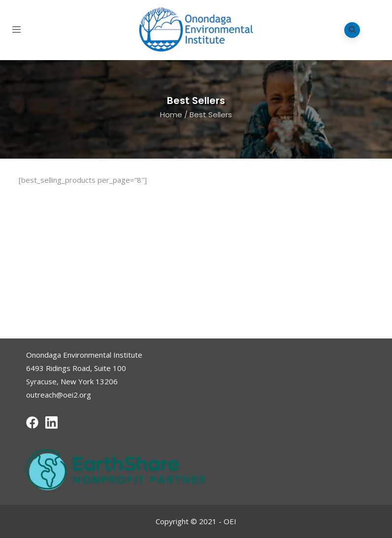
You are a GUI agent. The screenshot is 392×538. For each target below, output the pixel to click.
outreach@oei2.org (59, 395)
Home (171, 115)
